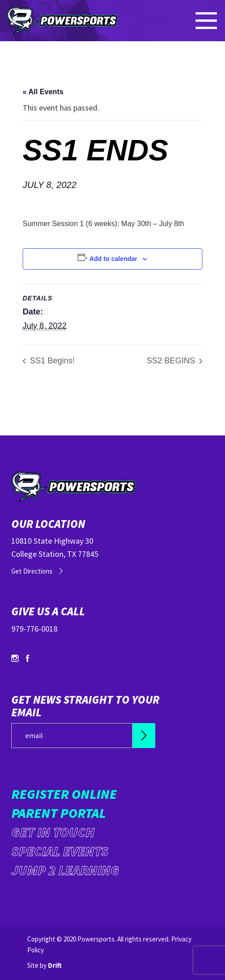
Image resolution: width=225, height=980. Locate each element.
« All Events (43, 92)
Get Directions (32, 571)
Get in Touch (53, 832)
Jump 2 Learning (65, 870)
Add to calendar (113, 259)
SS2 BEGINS (172, 361)
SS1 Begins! (51, 361)
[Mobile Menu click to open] (207, 21)
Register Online (64, 794)
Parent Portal (59, 813)
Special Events (60, 851)
